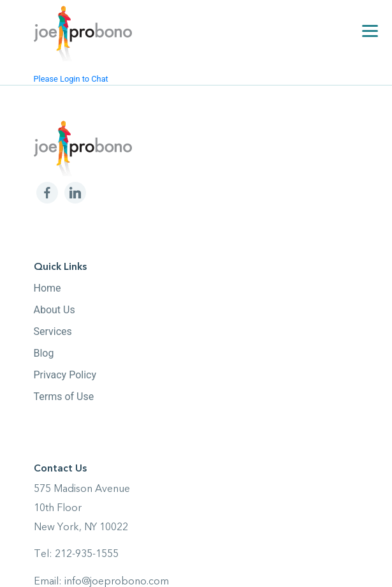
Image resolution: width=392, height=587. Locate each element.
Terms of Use (64, 397)
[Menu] (370, 30)
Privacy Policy (65, 375)
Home (47, 288)
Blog (44, 353)
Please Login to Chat (71, 79)
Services (53, 331)
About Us (54, 310)
